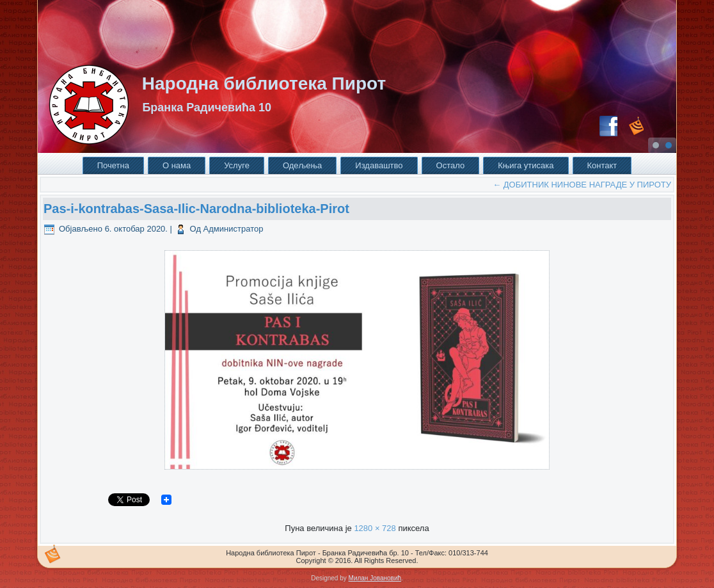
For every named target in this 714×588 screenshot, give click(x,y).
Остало (451, 165)
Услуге (237, 165)
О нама (177, 165)
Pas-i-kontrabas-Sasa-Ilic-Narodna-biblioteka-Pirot (196, 209)
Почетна (113, 165)
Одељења (302, 165)
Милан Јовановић (375, 578)
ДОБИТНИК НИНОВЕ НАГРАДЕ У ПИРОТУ (582, 185)
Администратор (234, 229)
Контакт (602, 165)
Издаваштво (379, 165)
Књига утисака (526, 165)
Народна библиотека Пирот (264, 83)
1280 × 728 (375, 528)
